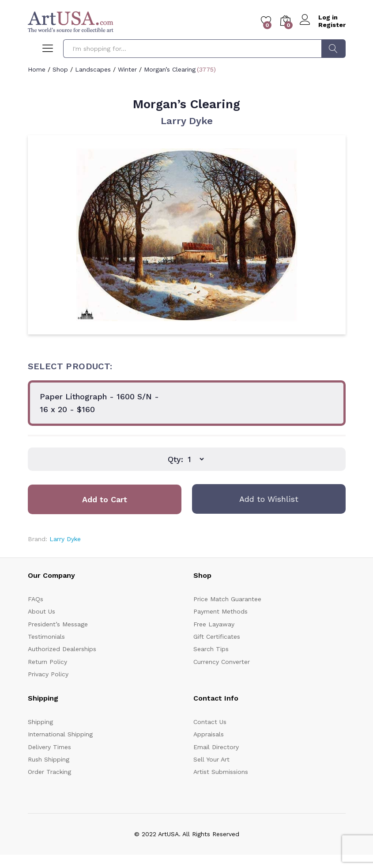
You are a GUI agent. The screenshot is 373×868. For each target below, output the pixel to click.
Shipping (40, 722)
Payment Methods (220, 611)
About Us (41, 611)
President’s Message (58, 624)
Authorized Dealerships (62, 649)
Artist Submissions (221, 772)
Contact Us (210, 722)
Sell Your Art (211, 759)
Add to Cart (105, 499)
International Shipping (60, 734)
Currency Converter (222, 662)
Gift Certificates (217, 637)
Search (333, 49)
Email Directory (216, 747)
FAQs (36, 599)
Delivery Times (49, 747)
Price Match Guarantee (227, 599)
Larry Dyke (187, 121)
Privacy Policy (48, 674)
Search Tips (211, 649)
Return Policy (47, 662)
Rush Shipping (49, 759)
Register (332, 25)
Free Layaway (214, 624)
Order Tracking (49, 772)
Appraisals (209, 734)
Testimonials (46, 637)
